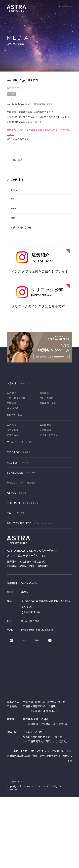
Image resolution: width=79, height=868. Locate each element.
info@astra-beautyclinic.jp (37, 630)
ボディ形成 (13, 430)
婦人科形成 (13, 408)
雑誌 (13, 218)
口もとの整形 (46, 398)
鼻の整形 (44, 393)
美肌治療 (11, 403)
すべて (14, 190)
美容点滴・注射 (48, 403)
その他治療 (45, 430)
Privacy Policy (15, 782)
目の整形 (11, 393)
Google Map (32, 612)
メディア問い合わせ (21, 228)
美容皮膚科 (45, 425)
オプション (13, 435)
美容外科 (11, 425)
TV (12, 199)
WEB (13, 209)
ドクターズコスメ (49, 435)
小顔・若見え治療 (16, 398)
